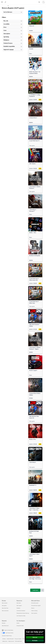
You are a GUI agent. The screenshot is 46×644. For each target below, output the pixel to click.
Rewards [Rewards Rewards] (4, 623)
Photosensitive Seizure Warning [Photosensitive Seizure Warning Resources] (23, 613)
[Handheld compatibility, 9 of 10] (13, 46)
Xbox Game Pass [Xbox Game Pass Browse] (5, 608)
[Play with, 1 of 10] (13, 21)
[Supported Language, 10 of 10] (13, 50)
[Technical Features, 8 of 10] (13, 43)
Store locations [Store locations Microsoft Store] (34, 613)
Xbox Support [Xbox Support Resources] (19, 606)
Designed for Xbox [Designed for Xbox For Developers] (20, 626)
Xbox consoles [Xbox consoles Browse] (5, 603)
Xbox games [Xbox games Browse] (4, 606)
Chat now (35, 637)
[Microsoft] (23, 1)
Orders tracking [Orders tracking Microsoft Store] (34, 611)
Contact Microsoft (10, 639)
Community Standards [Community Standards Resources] (21, 611)
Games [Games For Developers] (18, 623)
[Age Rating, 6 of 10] (13, 37)
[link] (35, 21)
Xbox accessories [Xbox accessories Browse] (5, 611)
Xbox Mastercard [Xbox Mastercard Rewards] (5, 626)
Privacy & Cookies (18, 639)
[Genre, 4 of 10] (13, 30)
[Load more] (35, 590)
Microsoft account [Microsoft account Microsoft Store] (35, 603)
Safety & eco (5, 641)
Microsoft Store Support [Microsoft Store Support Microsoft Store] (36, 606)
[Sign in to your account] (43, 2)
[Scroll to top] (42, 590)
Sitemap (4, 639)
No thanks (35, 641)
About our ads (11, 641)
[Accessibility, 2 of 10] (13, 24)
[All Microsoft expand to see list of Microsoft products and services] (2, 2)
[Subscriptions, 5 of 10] (13, 34)
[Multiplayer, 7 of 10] (13, 40)
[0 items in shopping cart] (40, 2)
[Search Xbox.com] (6, 2)
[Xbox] (4, 6)
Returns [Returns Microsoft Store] (33, 608)
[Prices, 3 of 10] (13, 27)
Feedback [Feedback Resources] (18, 608)
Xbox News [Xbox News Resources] (19, 603)
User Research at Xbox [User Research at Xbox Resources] (21, 616)
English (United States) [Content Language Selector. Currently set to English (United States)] (9, 630)
